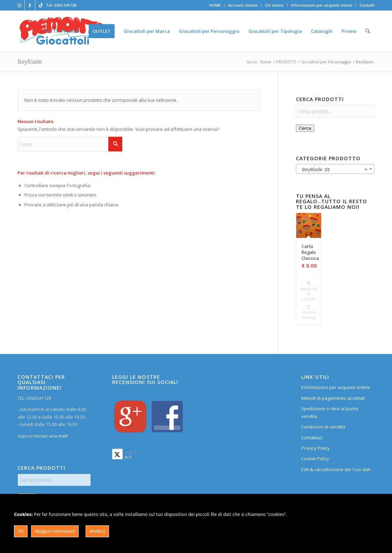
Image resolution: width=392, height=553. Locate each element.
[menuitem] (215, 5)
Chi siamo (274, 5)
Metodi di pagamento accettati (333, 398)
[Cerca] (368, 31)
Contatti (367, 5)
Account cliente (243, 5)
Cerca (305, 128)
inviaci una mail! (50, 436)
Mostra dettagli (309, 312)
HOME (215, 5)
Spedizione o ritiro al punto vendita (330, 412)
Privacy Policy (315, 448)
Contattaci (312, 438)
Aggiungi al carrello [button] (309, 291)
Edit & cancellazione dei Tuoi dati (336, 469)
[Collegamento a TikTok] (41, 5)
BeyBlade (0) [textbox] (333, 169)
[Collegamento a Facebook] (30, 5)
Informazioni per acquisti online (322, 5)
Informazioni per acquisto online (336, 387)
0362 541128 (65, 5)
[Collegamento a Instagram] (19, 5)
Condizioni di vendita (323, 427)
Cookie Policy (315, 459)
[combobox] (335, 169)
